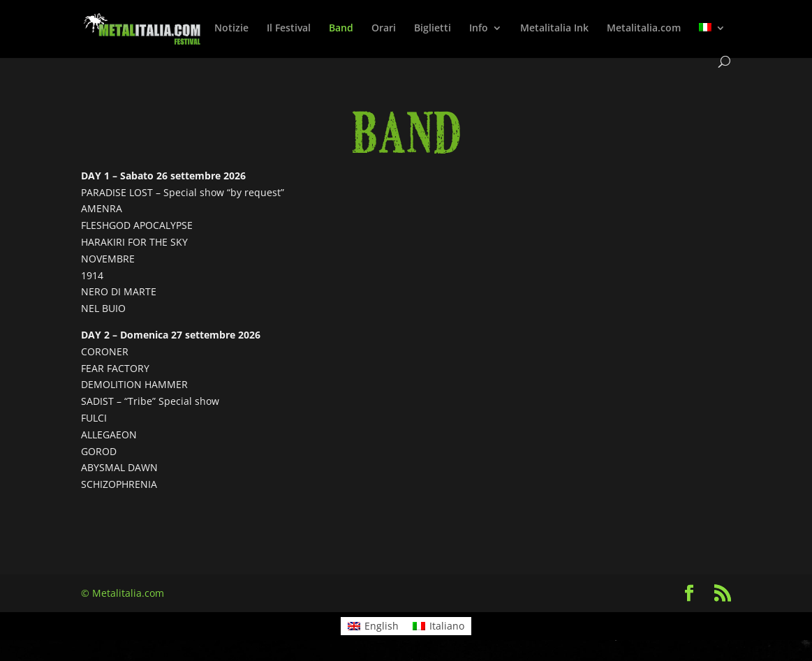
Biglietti (433, 29)
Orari (384, 29)
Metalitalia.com (644, 29)
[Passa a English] (373, 626)
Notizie (231, 29)
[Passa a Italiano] (438, 626)
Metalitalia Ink (554, 29)
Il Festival (289, 29)
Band (341, 29)
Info (479, 29)
